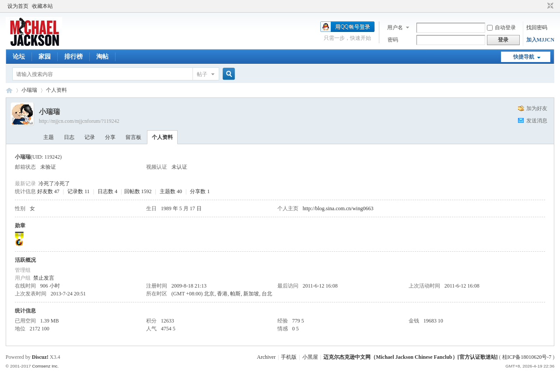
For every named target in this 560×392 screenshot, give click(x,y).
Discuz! (40, 357)
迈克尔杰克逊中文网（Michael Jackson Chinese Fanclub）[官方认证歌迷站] (410, 357)
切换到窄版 (549, 6)
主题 (49, 137)
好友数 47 (48, 191)
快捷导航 (524, 57)
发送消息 (537, 121)
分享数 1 (200, 191)
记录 (90, 137)
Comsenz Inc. (45, 366)
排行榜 (73, 57)
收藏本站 (42, 6)
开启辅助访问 (542, 6)
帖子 (202, 74)
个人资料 (162, 137)
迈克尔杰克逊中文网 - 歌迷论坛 (9, 90)
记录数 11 (79, 191)
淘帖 (102, 57)
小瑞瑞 (29, 90)
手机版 (289, 357)
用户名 (395, 28)
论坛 (19, 57)
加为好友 (537, 108)
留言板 (133, 137)
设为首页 (18, 6)
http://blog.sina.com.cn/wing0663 (338, 208)
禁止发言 (44, 278)
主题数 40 (171, 191)
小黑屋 (310, 357)
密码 (393, 40)
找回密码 (537, 28)
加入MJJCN (541, 40)
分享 (110, 137)
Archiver (266, 357)
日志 (69, 137)
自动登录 (501, 28)
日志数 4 (107, 191)
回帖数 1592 (138, 191)
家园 (45, 57)
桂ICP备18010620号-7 (527, 357)
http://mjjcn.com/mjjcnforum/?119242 (79, 121)
